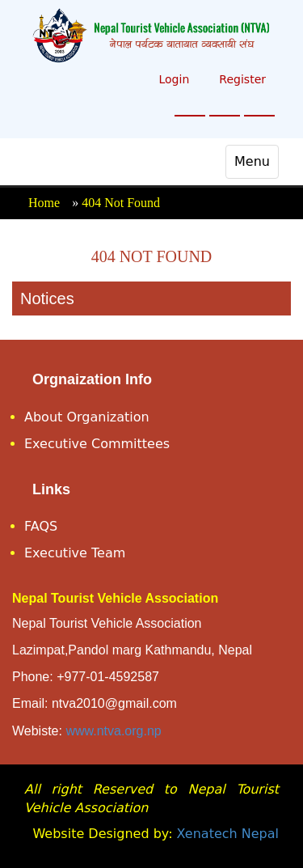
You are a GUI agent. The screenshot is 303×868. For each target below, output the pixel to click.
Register (242, 79)
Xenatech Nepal (228, 834)
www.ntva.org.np (113, 731)
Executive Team (75, 553)
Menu (256, 166)
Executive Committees (97, 444)
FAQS (41, 526)
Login (174, 79)
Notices (47, 299)
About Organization (87, 417)
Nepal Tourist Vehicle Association (115, 598)
